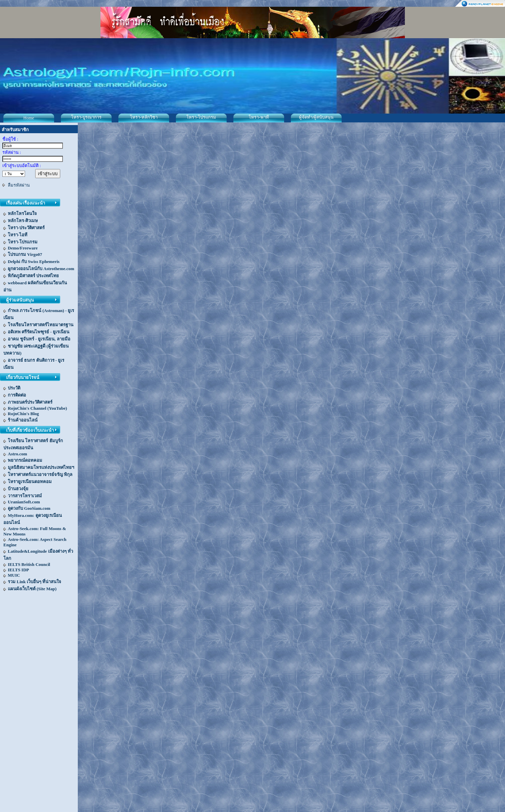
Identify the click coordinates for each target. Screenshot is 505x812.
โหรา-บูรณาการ (86, 117)
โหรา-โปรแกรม (201, 117)
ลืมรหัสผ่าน (19, 185)
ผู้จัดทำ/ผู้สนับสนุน (316, 117)
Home (29, 118)
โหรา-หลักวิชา (144, 117)
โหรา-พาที (259, 117)
